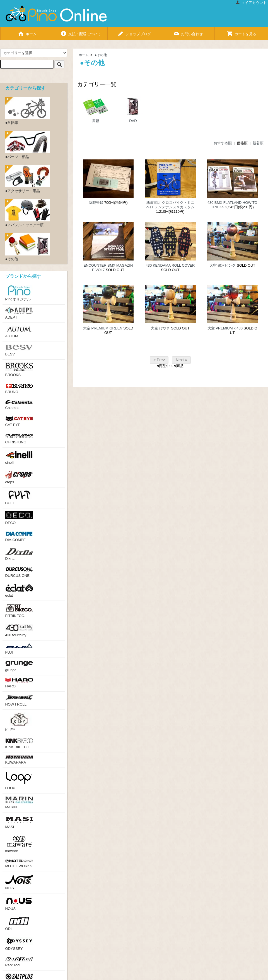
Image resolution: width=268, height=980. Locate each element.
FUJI (19, 649)
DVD (133, 110)
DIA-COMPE (19, 536)
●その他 (101, 55)
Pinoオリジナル (19, 293)
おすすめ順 (223, 143)
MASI (19, 822)
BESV (19, 350)
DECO (19, 518)
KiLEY (19, 722)
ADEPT (19, 313)
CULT (19, 498)
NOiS (19, 882)
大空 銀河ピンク (223, 265)
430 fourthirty (19, 631)
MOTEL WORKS (19, 864)
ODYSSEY (19, 944)
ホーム (27, 32)
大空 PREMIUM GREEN (103, 328)
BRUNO (19, 389)
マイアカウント (251, 3)
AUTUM (19, 332)
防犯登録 (96, 203)
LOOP (19, 780)
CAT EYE (19, 421)
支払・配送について (81, 32)
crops (19, 477)
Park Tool (19, 962)
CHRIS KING (19, 439)
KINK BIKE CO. (19, 744)
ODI (19, 924)
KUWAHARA (19, 760)
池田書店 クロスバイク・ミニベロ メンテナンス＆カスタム (170, 205)
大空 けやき (160, 328)
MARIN (19, 803)
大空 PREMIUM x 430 (225, 328)
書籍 (96, 110)
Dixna (19, 554)
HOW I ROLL (19, 700)
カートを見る (241, 32)
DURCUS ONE (19, 572)
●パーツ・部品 (28, 145)
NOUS (19, 903)
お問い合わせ (188, 32)
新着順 (258, 143)
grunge (19, 666)
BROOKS (19, 370)
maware (19, 844)
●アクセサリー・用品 (28, 179)
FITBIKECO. (19, 611)
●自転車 (28, 111)
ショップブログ (134, 32)
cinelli (19, 457)
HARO (19, 683)
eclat (19, 591)
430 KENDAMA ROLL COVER (170, 265)
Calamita (19, 405)
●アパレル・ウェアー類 (28, 213)
